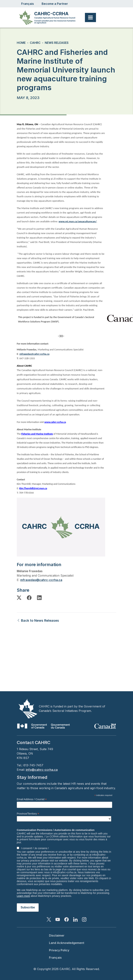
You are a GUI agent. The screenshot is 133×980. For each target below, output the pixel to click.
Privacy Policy (59, 950)
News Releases (57, 43)
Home (21, 43)
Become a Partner (55, 4)
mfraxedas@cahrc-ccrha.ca (34, 354)
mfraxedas (28, 580)
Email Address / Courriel (32, 799)
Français (28, 4)
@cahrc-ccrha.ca (49, 580)
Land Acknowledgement (67, 943)
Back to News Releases (38, 620)
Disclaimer (57, 935)
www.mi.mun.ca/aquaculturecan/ (78, 221)
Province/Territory (28, 814)
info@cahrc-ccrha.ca (42, 770)
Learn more (23, 896)
